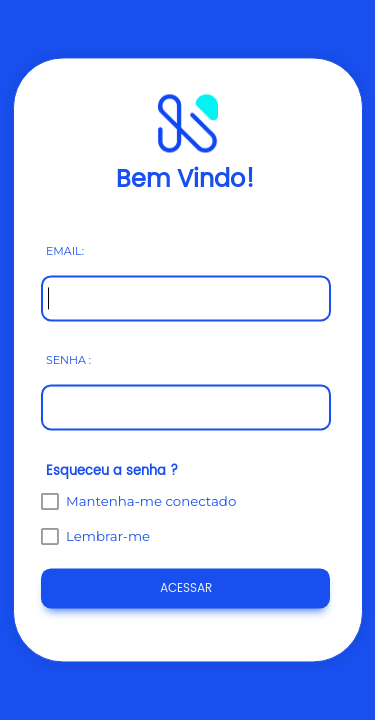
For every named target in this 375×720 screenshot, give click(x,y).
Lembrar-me (108, 537)
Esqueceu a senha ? (112, 471)
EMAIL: (65, 252)
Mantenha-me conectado (151, 501)
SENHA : (68, 360)
